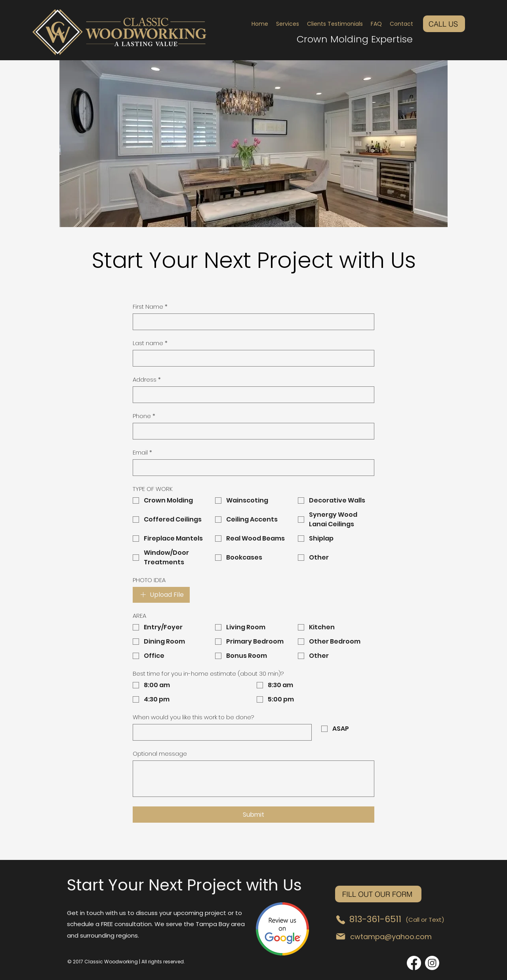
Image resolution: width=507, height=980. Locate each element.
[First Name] (251, 322)
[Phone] (341, 920)
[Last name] (251, 358)
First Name (150, 307)
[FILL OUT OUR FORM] (378, 894)
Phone (144, 416)
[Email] (251, 468)
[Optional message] (253, 779)
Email (142, 453)
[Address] (251, 395)
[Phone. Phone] (251, 431)
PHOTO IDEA (149, 580)
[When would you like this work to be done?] (220, 732)
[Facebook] (414, 963)
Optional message (160, 754)
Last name (150, 343)
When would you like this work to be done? (193, 717)
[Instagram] (432, 963)
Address (147, 380)
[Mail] (341, 936)
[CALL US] (444, 24)
